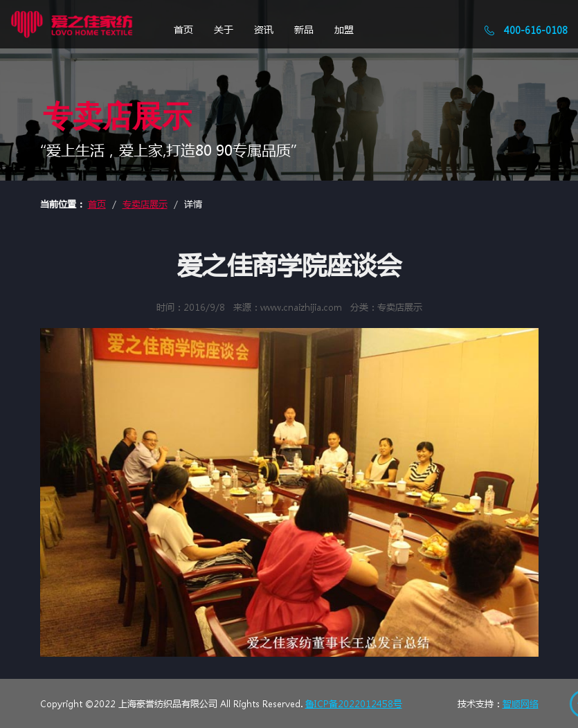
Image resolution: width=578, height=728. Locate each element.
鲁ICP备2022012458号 (354, 703)
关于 (224, 29)
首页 (183, 29)
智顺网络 (521, 703)
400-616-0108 (526, 30)
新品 (304, 29)
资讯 (264, 29)
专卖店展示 (145, 204)
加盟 (344, 29)
